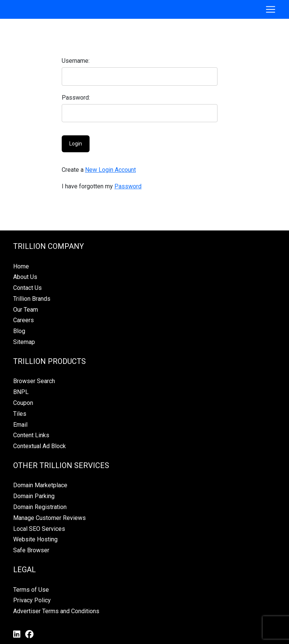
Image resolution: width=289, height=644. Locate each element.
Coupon (23, 403)
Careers (24, 320)
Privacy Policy (32, 600)
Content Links (31, 435)
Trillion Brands (32, 299)
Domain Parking (34, 496)
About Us (25, 277)
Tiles (20, 414)
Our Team (26, 310)
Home (21, 266)
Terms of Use (31, 590)
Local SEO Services (39, 529)
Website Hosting (35, 539)
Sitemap (24, 342)
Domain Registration (40, 507)
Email (20, 425)
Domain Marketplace (40, 485)
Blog (19, 331)
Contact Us (27, 288)
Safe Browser (31, 550)
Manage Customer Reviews (49, 518)
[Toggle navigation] (271, 9)
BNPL (21, 392)
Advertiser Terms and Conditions (56, 611)
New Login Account (110, 170)
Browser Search (34, 381)
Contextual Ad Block (40, 446)
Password (128, 186)
